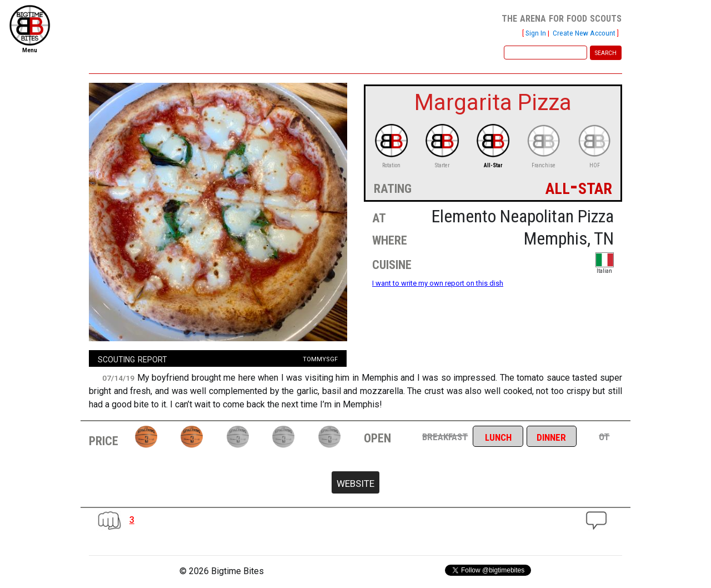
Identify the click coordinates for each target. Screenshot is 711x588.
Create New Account (584, 33)
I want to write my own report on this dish (438, 283)
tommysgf (320, 358)
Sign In (536, 33)
